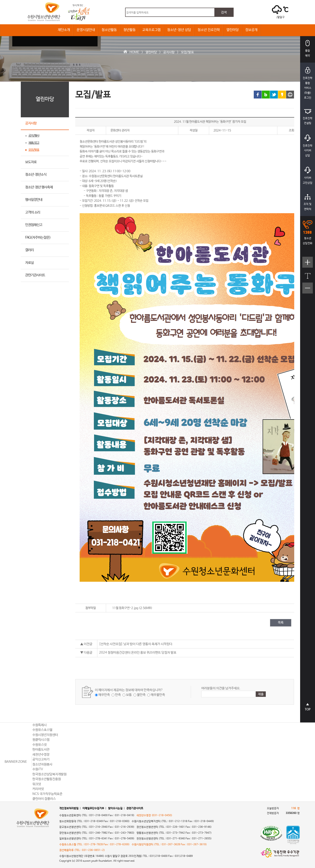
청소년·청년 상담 (179, 30)
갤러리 (29, 250)
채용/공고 (34, 143)
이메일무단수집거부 (93, 808)
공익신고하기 (41, 759)
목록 (281, 623)
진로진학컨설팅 (308, 117)
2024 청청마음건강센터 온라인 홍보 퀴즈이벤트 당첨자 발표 (138, 653)
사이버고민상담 (308, 176)
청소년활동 (109, 30)
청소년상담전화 (308, 233)
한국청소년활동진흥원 (47, 779)
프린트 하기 (290, 95)
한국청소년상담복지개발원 (49, 774)
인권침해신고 (34, 225)
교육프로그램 (151, 30)
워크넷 (37, 784)
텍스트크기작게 (308, 290)
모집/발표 (187, 52)
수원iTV (38, 769)
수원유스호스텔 (42, 730)
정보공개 (251, 30)
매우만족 (104, 695)
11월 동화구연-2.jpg (125, 608)
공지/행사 (34, 136)
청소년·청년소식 (36, 175)
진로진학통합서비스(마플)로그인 (308, 83)
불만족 (141, 695)
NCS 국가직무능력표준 (47, 794)
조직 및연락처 (308, 202)
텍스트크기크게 (308, 264)
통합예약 (308, 49)
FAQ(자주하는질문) (38, 238)
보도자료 (31, 162)
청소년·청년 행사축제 (39, 187)
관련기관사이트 (35, 275)
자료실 (29, 263)
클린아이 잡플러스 (44, 799)
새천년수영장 (41, 755)
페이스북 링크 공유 (258, 95)
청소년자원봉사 (42, 764)
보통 (129, 695)
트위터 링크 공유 (274, 95)
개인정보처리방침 (69, 808)
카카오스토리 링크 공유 (282, 95)
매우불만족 (158, 695)
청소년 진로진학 (209, 30)
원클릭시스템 (41, 740)
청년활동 (129, 30)
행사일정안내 (34, 200)
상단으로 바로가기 (308, 709)
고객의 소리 (33, 212)
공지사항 (169, 52)
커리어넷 (38, 789)
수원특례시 (39, 725)
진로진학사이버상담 (308, 146)
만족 (118, 695)
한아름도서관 (41, 749)
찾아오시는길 (115, 808)
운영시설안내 (86, 30)
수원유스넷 (39, 745)
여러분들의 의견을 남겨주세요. (221, 688)
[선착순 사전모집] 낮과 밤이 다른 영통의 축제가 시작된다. (136, 644)
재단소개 (64, 30)
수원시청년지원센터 (45, 735)
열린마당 (233, 30)
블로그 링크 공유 (266, 95)
